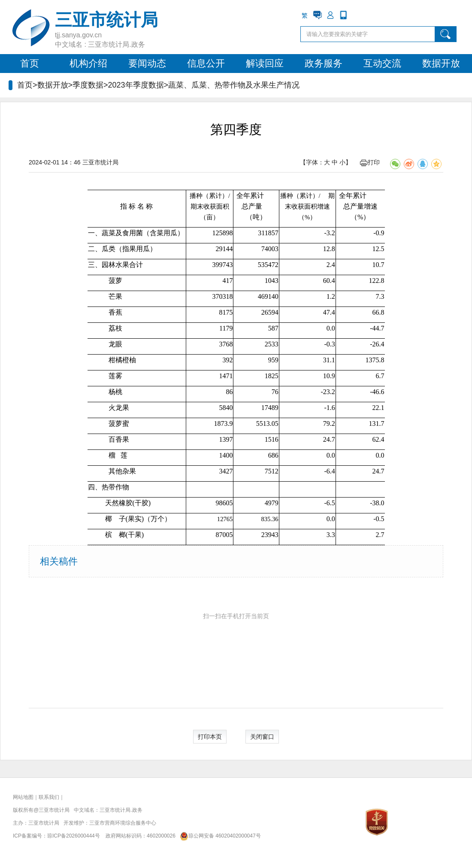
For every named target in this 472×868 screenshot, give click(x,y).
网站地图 (23, 797)
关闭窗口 (262, 737)
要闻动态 (147, 63)
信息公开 (206, 63)
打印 (370, 162)
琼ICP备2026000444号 (74, 836)
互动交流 (382, 63)
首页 (30, 63)
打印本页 (210, 737)
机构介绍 (88, 63)
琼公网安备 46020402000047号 (219, 836)
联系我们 (49, 797)
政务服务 (324, 63)
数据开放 (441, 63)
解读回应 (265, 63)
